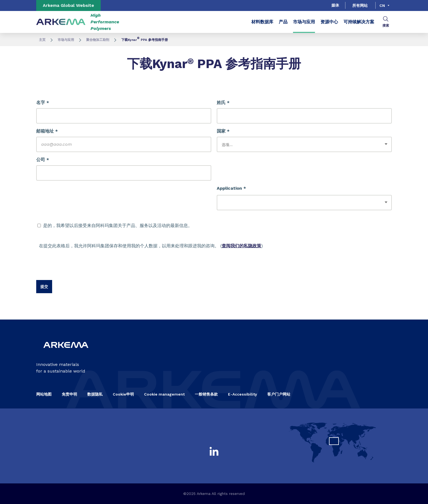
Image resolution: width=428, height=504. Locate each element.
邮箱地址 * (47, 131)
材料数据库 (262, 22)
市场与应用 (304, 22)
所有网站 (360, 5)
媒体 (335, 5)
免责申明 (69, 394)
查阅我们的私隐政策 (241, 246)
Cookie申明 (123, 394)
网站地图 (44, 394)
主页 (42, 40)
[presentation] (78, 269)
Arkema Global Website (68, 5)
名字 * (43, 103)
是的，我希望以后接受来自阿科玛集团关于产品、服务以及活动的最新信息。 (115, 226)
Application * (231, 188)
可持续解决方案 (359, 22)
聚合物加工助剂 (98, 40)
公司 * (43, 160)
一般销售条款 (206, 394)
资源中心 (329, 22)
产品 (283, 22)
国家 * (223, 131)
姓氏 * (223, 103)
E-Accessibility (243, 394)
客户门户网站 (279, 394)
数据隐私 (95, 394)
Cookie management (164, 394)
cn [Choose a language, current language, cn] (382, 5)
